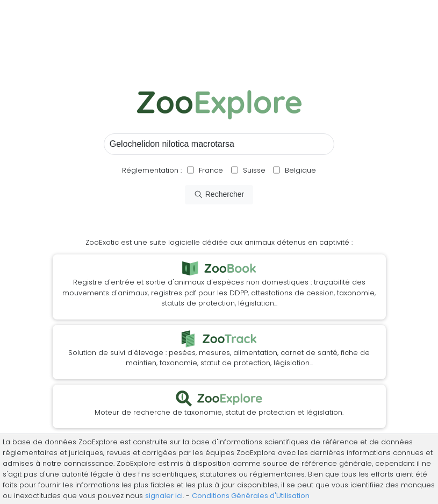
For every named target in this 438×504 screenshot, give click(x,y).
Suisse (254, 170)
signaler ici (164, 496)
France (210, 170)
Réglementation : (152, 170)
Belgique (299, 170)
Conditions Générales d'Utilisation (251, 496)
